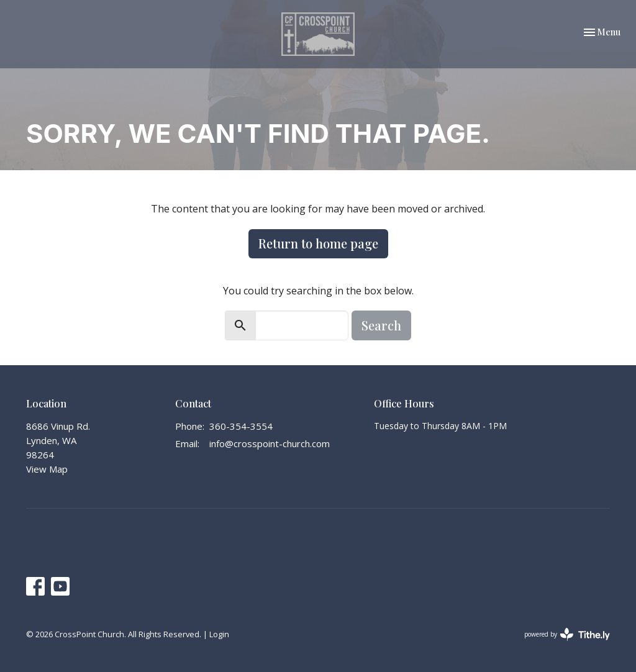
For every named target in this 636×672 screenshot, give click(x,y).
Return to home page (318, 243)
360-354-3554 (241, 426)
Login (219, 634)
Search (381, 325)
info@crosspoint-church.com (270, 443)
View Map (47, 469)
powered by (567, 634)
